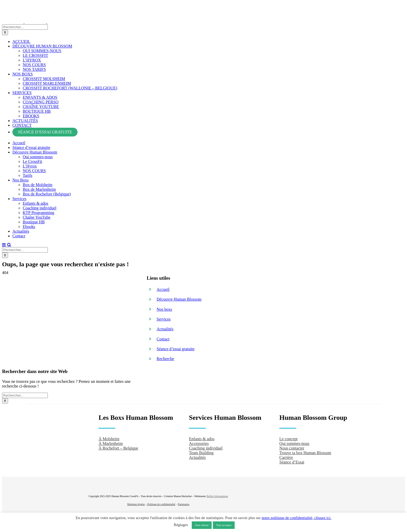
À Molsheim (109, 438)
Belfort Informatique (217, 495)
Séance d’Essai (292, 461)
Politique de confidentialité (161, 503)
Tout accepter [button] (224, 525)
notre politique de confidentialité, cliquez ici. (297, 518)
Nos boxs (164, 308)
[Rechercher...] (25, 26)
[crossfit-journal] (338, 478)
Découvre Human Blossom (179, 298)
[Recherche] (5, 32)
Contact (163, 338)
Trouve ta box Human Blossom (305, 452)
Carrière (286, 457)
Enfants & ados (202, 438)
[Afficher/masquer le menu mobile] (4, 244)
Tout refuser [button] (202, 525)
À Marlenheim (111, 443)
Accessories (199, 443)
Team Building (201, 452)
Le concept (289, 438)
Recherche (165, 358)
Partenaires (184, 503)
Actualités (165, 328)
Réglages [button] (181, 525)
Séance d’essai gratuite (176, 348)
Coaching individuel (206, 447)
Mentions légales (136, 503)
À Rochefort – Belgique (118, 447)
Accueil (163, 288)
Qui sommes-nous (294, 443)
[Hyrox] (339, 492)
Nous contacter (292, 447)
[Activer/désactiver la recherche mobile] (9, 244)
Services (164, 318)
